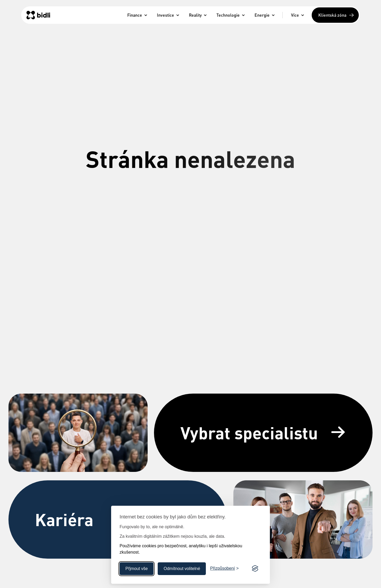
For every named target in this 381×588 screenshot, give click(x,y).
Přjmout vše (137, 569)
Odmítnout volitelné (182, 569)
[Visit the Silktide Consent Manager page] (255, 569)
